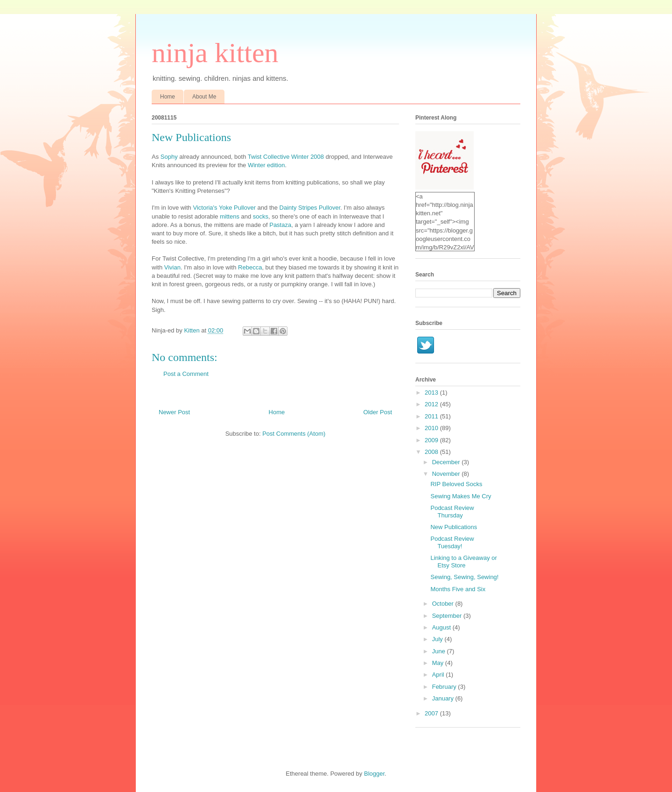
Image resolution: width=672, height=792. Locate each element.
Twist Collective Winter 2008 (286, 157)
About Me (204, 97)
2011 (432, 416)
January (444, 698)
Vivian (172, 267)
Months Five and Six (458, 589)
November (447, 474)
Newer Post (174, 412)
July (438, 639)
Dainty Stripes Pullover (310, 208)
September (448, 616)
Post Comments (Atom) (294, 434)
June (440, 651)
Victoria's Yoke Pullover (224, 208)
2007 (432, 713)
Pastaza (280, 225)
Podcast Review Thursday (452, 512)
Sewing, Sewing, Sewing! (464, 577)
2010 (432, 428)
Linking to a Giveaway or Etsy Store (463, 562)
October (444, 604)
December (447, 462)
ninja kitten (215, 53)
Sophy (169, 157)
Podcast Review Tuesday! (452, 542)
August (442, 627)
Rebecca (250, 267)
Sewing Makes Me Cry (461, 496)
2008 (432, 452)
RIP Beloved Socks (456, 484)
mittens (230, 216)
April (439, 675)
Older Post (378, 412)
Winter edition (266, 165)
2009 (432, 440)
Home (168, 97)
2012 (432, 404)
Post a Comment (186, 374)
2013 (432, 392)
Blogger (374, 774)
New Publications (454, 527)
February (445, 687)
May (439, 663)
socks (261, 216)
